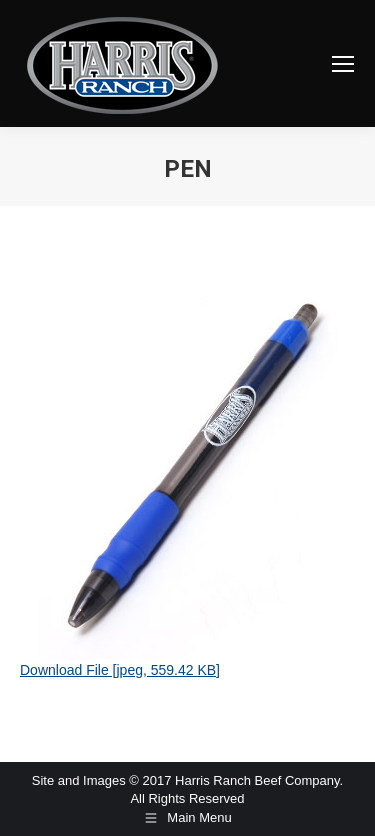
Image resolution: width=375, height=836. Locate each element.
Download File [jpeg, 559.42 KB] (120, 670)
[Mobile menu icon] (343, 64)
